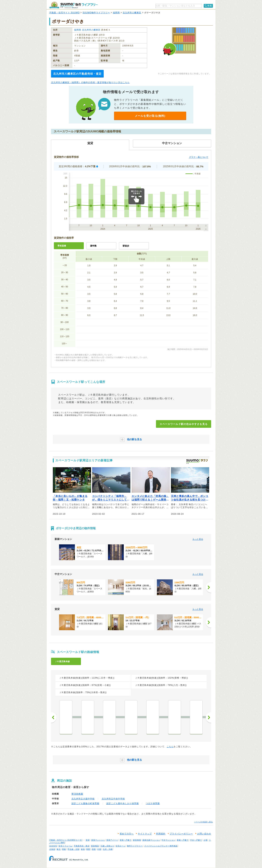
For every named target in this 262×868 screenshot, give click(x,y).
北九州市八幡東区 (132, 13)
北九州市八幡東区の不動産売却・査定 (77, 74)
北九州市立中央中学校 (113, 799)
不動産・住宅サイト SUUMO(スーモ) (66, 840)
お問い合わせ (204, 834)
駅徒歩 (126, 246)
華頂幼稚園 (77, 794)
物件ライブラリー (135, 846)
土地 (205, 840)
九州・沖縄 (108, 849)
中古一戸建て (196, 840)
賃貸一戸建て (126, 840)
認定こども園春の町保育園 (85, 803)
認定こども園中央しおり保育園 (123, 803)
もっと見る (198, 539)
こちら (170, 747)
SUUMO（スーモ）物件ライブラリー (73, 5)
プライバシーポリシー (181, 834)
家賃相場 (137, 840)
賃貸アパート (112, 840)
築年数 (93, 246)
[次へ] (208, 587)
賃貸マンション (98, 840)
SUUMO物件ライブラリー (96, 13)
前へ (54, 717)
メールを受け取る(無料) (150, 116)
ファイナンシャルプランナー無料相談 (161, 846)
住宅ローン (121, 846)
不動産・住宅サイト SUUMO (64, 13)
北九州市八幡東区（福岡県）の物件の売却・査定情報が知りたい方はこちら (90, 82)
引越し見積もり (107, 846)
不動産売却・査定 (82, 846)
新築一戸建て (183, 840)
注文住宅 (53, 846)
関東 (64, 849)
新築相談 (95, 846)
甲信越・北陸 (73, 849)
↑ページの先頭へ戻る (204, 822)
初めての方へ (127, 834)
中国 (99, 849)
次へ (208, 717)
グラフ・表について (199, 157)
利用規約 (161, 834)
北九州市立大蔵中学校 (83, 799)
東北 (59, 849)
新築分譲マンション (151, 840)
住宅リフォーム (65, 846)
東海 (83, 849)
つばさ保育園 (153, 803)
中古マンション (168, 840)
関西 (88, 849)
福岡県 (116, 13)
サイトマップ (145, 834)
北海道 (52, 849)
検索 (210, 6)
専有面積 (62, 246)
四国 (94, 849)
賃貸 (88, 840)
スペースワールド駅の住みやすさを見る (184, 424)
